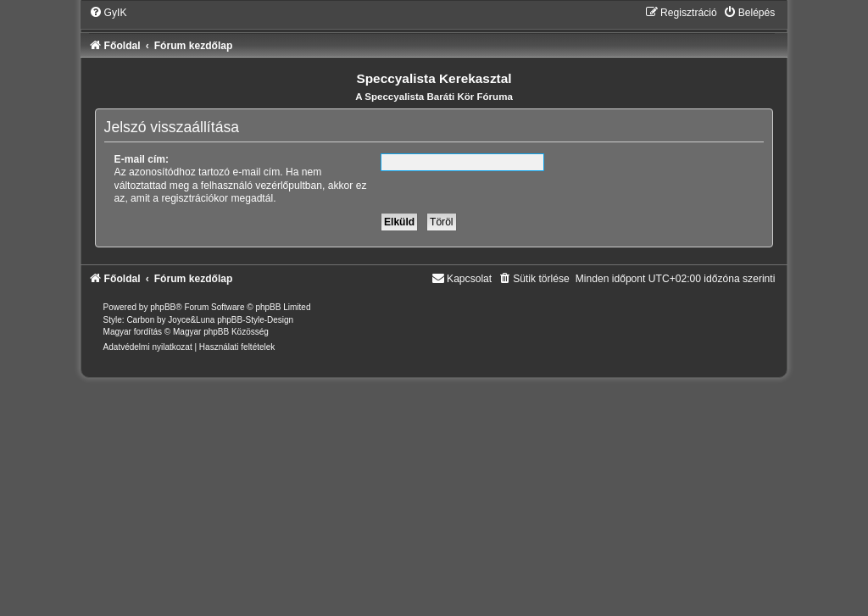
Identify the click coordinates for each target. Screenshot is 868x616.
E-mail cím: (142, 159)
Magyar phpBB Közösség (221, 332)
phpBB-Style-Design (255, 320)
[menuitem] (108, 13)
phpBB (163, 307)
